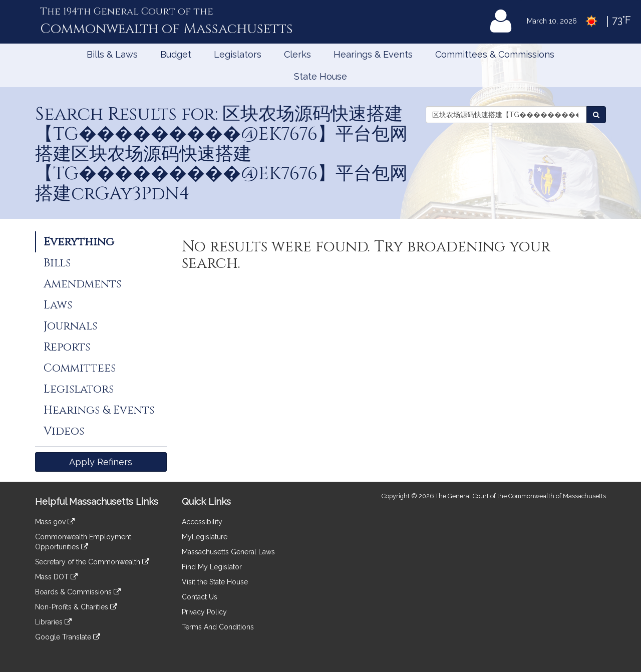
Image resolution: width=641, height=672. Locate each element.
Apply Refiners (101, 462)
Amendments (82, 284)
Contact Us (200, 597)
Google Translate (68, 637)
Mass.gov (55, 522)
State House (320, 76)
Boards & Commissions (78, 592)
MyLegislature (205, 537)
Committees (80, 368)
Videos (64, 431)
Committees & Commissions (495, 54)
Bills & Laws (112, 54)
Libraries (53, 622)
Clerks (297, 54)
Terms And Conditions (218, 627)
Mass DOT (56, 577)
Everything (79, 242)
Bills (57, 263)
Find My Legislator (212, 567)
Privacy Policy (204, 612)
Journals (70, 326)
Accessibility (202, 522)
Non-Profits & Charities (76, 607)
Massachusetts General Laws (228, 552)
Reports (67, 347)
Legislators (238, 54)
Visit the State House (215, 582)
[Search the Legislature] (596, 115)
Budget (176, 54)
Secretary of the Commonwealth (92, 562)
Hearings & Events (373, 54)
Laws (58, 305)
